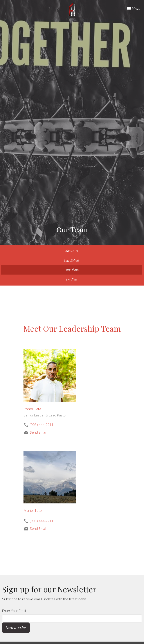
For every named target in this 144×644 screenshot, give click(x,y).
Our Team (72, 270)
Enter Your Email (14, 611)
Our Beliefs (72, 260)
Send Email (38, 432)
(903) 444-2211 (42, 425)
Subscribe (16, 627)
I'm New (72, 279)
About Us (72, 251)
